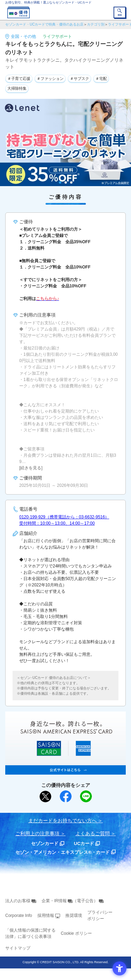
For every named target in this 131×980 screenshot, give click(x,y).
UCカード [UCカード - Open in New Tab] (84, 843)
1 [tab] (60, 182)
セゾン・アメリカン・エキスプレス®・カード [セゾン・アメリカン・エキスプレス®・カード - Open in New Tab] (63, 852)
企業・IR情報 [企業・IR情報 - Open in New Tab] (54, 901)
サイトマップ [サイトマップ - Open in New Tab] (18, 948)
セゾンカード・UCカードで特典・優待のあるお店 (44, 24)
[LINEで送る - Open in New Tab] (86, 796)
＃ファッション (50, 79)
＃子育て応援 (19, 79)
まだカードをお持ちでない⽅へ (63, 821)
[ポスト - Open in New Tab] (45, 797)
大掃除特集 (17, 88)
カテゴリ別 (96, 24)
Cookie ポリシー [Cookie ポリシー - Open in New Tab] (76, 933)
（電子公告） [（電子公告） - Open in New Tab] (85, 901)
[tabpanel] (65, 143)
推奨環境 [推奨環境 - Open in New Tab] (74, 916)
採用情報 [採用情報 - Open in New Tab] (46, 916)
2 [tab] (65, 182)
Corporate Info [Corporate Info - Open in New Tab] (19, 916)
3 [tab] (71, 182)
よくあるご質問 (93, 833)
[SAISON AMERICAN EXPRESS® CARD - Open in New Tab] (65, 771)
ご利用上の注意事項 (37, 833)
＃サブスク (79, 79)
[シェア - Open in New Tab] (66, 796)
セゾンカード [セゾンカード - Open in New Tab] (45, 843)
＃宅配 (101, 79)
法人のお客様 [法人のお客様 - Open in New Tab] (18, 901)
